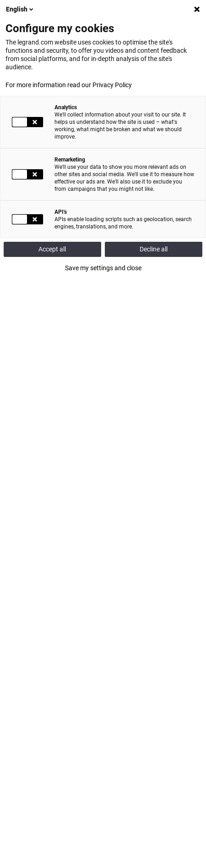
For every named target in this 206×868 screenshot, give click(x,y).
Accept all (52, 249)
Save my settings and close (103, 268)
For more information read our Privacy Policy (69, 85)
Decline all (154, 249)
